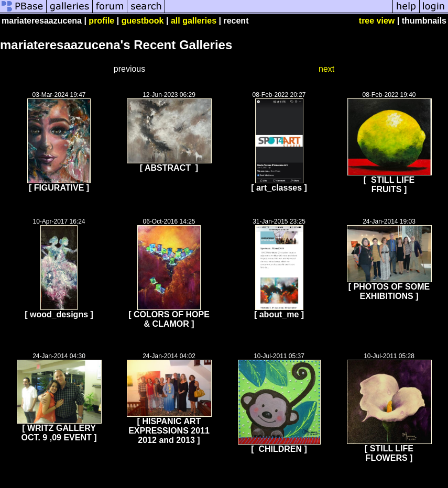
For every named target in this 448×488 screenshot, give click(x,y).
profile (101, 21)
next (326, 69)
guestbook (143, 21)
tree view (377, 21)
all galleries (194, 21)
